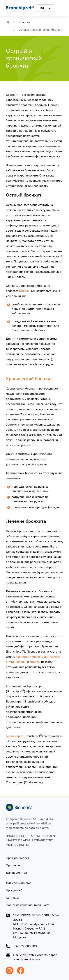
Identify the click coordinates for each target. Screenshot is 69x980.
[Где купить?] (14, 890)
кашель (24, 291)
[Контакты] (13, 898)
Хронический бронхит (29, 379)
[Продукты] (13, 865)
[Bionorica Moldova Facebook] (21, 970)
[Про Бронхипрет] (17, 858)
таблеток (22, 657)
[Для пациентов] (16, 873)
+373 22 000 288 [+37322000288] (25, 946)
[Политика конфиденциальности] (28, 905)
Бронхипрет (14, 736)
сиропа (35, 662)
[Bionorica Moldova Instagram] (10, 970)
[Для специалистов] (19, 883)
